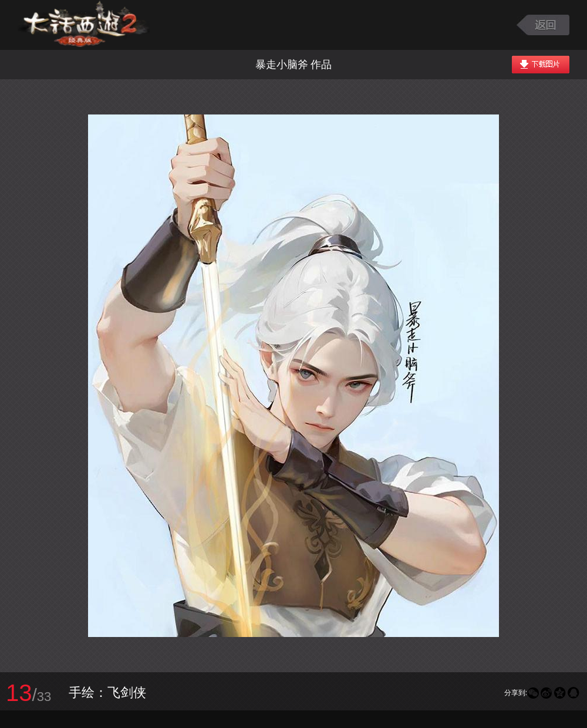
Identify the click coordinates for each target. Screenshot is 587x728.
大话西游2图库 (84, 25)
